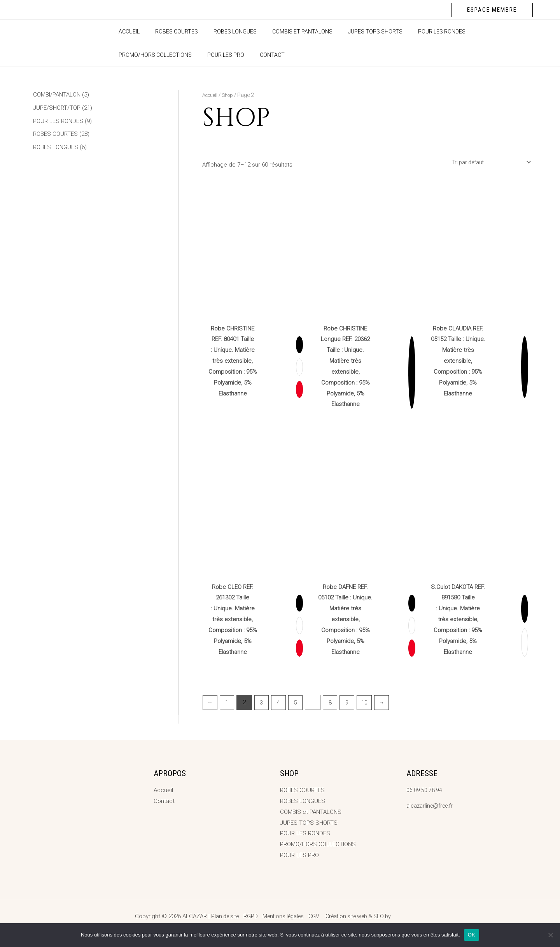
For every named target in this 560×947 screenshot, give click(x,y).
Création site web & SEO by (379, 916)
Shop (230, 95)
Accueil (127, 32)
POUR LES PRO (135, 55)
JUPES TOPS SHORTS (354, 32)
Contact (177, 55)
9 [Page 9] (352, 704)
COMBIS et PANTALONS (286, 32)
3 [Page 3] (263, 704)
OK (472, 935)
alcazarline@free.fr (431, 806)
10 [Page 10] (370, 704)
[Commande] (487, 163)
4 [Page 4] (281, 704)
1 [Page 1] (228, 704)
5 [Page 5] (299, 704)
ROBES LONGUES (223, 32)
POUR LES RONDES (416, 32)
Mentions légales (281, 916)
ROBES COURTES (170, 32)
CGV (314, 916)
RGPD (247, 916)
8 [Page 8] (334, 704)
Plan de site (220, 916)
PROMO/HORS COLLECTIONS (487, 32)
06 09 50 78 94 (425, 790)
